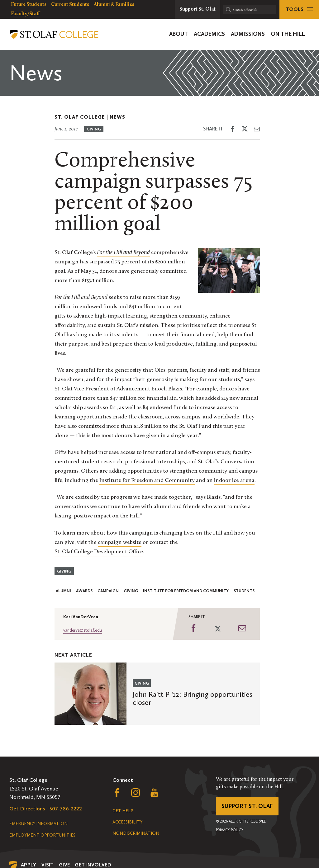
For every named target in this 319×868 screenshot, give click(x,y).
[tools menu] (299, 9)
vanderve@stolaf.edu (83, 630)
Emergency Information (38, 824)
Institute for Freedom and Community (147, 481)
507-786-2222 (66, 809)
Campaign (108, 591)
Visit (48, 865)
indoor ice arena (234, 481)
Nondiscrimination (136, 833)
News (117, 117)
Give (64, 865)
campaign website (120, 542)
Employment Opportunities (42, 835)
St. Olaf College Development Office (99, 552)
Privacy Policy (230, 830)
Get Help (123, 811)
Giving (94, 129)
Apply (29, 865)
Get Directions (27, 809)
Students (244, 591)
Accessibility (127, 822)
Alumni (63, 591)
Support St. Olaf (247, 806)
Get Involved (93, 865)
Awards (84, 591)
